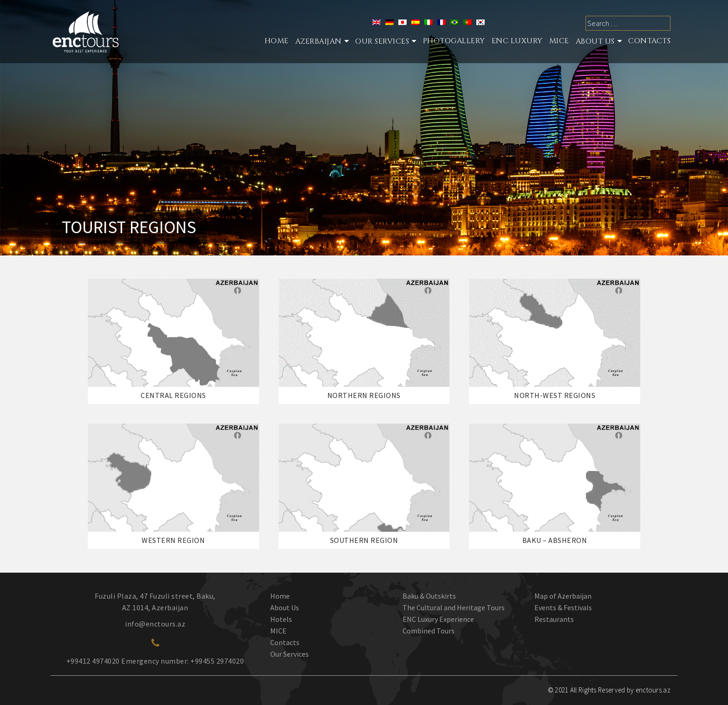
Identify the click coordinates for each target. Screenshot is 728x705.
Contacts (649, 41)
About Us (595, 41)
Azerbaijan (318, 41)
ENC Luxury (517, 41)
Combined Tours (429, 631)
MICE (559, 41)
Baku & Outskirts (429, 596)
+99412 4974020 (93, 661)
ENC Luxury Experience (438, 619)
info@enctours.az (155, 624)
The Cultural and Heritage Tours (454, 607)
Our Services (289, 654)
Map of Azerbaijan (563, 596)
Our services (382, 41)
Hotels (281, 619)
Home (277, 41)
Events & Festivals (563, 607)
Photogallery (454, 41)
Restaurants (554, 619)
